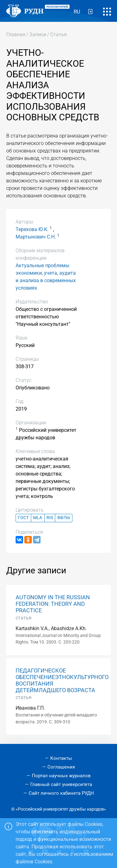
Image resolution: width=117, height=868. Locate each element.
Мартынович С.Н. (36, 237)
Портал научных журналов (61, 776)
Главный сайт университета (61, 784)
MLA (38, 518)
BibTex (64, 518)
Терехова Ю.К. (32, 229)
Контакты (61, 758)
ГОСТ (23, 518)
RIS (50, 518)
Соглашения (61, 767)
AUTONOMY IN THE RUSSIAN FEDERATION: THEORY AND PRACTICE (53, 604)
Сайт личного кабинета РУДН (61, 793)
